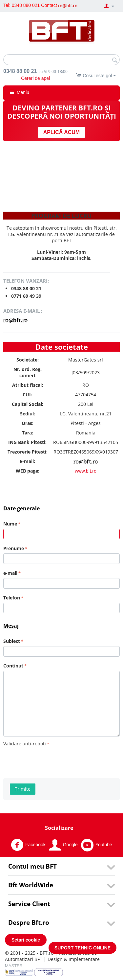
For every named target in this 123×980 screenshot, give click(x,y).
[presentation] (53, 761)
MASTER (14, 966)
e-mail (10, 573)
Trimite (23, 789)
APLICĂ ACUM (61, 132)
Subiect (12, 641)
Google (63, 845)
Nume (10, 524)
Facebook (28, 845)
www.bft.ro (85, 471)
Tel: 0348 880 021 (21, 5)
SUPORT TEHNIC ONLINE (82, 948)
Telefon (12, 598)
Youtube (97, 845)
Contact (49, 5)
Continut (13, 666)
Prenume (14, 548)
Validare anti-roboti (25, 744)
